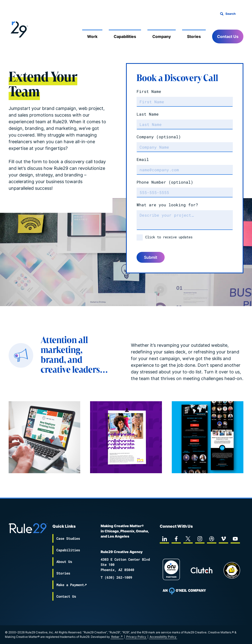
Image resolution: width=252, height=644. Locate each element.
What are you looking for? (167, 205)
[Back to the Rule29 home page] (18, 29)
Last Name (148, 114)
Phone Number (165, 182)
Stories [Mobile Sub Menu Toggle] (194, 36)
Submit (151, 257)
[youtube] (235, 539)
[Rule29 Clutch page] (202, 570)
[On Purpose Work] (171, 570)
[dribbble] (212, 539)
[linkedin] (164, 539)
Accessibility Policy (163, 637)
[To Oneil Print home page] (184, 591)
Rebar (115, 637)
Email (143, 159)
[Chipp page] (232, 570)
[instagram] (200, 539)
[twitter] (188, 539)
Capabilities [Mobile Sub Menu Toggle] (125, 36)
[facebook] (176, 539)
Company (159, 137)
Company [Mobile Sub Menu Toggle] (162, 36)
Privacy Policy (136, 637)
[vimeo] (223, 539)
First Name (149, 91)
